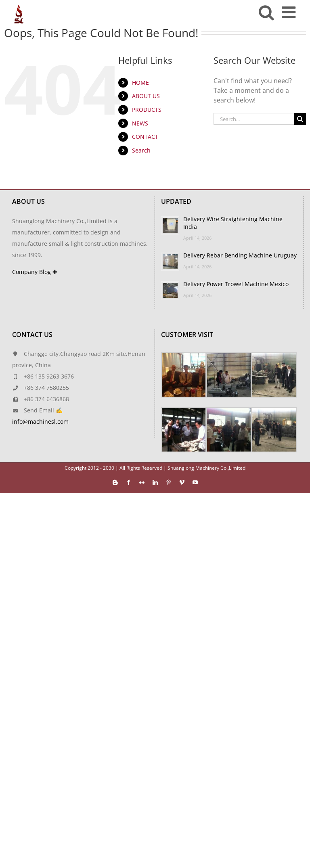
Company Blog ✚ (35, 272)
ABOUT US (146, 96)
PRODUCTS (147, 110)
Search (141, 150)
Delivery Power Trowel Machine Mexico (236, 284)
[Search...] (254, 119)
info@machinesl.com (40, 421)
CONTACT (145, 137)
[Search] (300, 119)
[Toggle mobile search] (266, 12)
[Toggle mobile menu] (290, 12)
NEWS (140, 123)
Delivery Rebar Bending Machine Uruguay (240, 255)
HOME (140, 83)
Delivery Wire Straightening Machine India (233, 223)
